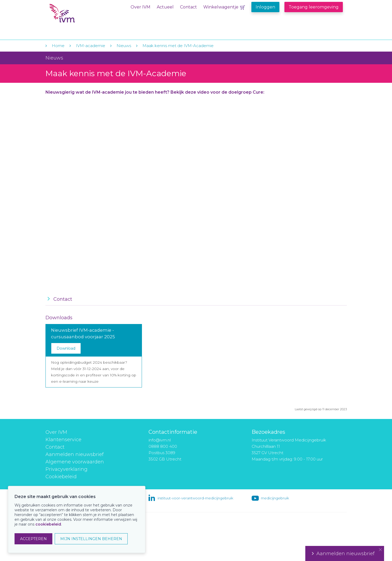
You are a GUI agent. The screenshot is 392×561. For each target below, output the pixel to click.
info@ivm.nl (160, 440)
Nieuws (124, 46)
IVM (82, 15)
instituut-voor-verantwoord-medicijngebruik (195, 498)
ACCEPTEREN (33, 539)
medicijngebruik (275, 498)
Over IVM (140, 7)
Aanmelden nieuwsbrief (75, 454)
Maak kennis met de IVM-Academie (178, 46)
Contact (188, 7)
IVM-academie (91, 46)
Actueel (165, 7)
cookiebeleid (48, 524)
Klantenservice (63, 440)
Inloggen (265, 7)
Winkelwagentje (221, 7)
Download (66, 348)
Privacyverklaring (66, 469)
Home (58, 46)
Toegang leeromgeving (314, 7)
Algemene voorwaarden (75, 462)
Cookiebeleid (61, 477)
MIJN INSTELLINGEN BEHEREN (91, 539)
